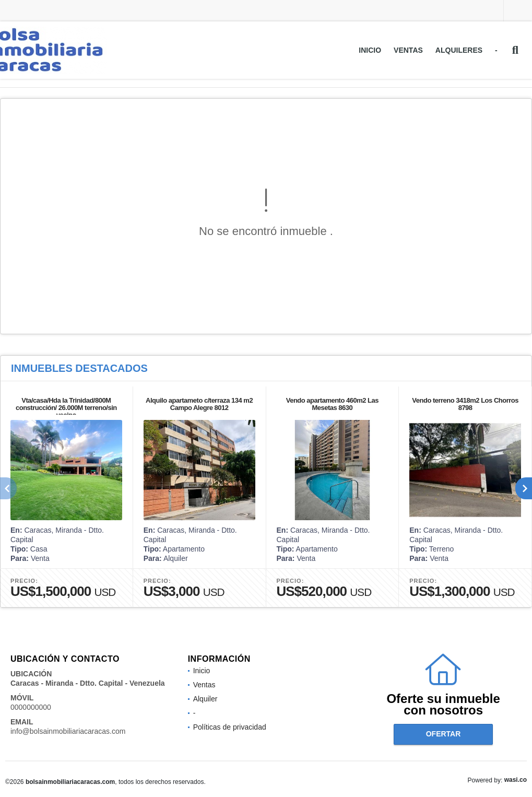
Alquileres (459, 50)
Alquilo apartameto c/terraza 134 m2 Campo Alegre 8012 (199, 404)
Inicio (370, 50)
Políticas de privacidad (230, 727)
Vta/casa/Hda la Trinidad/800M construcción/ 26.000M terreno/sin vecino (66, 408)
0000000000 (31, 707)
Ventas (408, 50)
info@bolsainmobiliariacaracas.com (68, 731)
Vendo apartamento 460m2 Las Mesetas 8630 (332, 404)
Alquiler (205, 699)
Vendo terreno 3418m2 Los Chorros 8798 (465, 404)
